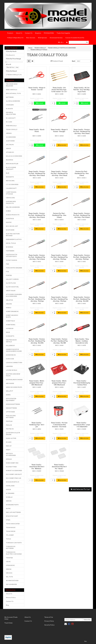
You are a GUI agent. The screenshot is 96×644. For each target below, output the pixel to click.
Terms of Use (49, 617)
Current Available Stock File (75, 38)
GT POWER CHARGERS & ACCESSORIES (14, 295)
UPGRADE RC (10, 565)
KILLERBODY (10, 346)
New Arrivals (31, 38)
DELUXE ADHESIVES (13, 207)
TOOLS (8, 539)
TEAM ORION (11, 531)
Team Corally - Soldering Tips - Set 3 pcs (37, 425)
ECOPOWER (10, 230)
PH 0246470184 (49, 33)
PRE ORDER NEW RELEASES (12, 85)
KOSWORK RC (11, 355)
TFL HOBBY (10, 535)
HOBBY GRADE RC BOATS (12, 316)
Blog (7, 605)
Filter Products (12, 48)
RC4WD (9, 442)
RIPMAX (9, 459)
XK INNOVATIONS (12, 581)
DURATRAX (10, 219)
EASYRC (9, 222)
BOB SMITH (10, 177)
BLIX (8, 173)
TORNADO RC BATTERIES (11, 547)
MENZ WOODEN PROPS (14, 387)
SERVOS (9, 501)
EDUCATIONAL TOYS (13, 93)
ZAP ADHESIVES (11, 584)
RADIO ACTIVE (11, 438)
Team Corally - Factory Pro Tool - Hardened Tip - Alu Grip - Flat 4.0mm (37, 257)
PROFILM (9, 421)
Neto (86, 641)
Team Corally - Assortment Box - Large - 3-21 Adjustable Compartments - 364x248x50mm (82, 427)
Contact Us (29, 33)
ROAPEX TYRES (11, 467)
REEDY (8, 450)
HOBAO (9, 308)
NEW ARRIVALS (12, 90)
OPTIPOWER (10, 412)
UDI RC (8, 562)
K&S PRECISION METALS (11, 341)
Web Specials (42, 38)
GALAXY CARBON (12, 279)
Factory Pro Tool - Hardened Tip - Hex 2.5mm (82, 173)
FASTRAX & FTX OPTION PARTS (12, 256)
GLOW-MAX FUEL (12, 287)
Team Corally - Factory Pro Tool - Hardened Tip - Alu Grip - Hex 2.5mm (59, 173)
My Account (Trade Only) (11, 618)
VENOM (9, 569)
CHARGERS (10, 105)
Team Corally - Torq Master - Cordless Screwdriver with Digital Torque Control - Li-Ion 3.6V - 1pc (82, 343)
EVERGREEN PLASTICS (14, 239)
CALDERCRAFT (11, 188)
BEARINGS (9, 160)
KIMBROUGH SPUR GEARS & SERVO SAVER (14, 350)
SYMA (8, 520)
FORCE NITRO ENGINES (14, 268)
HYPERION (10, 328)
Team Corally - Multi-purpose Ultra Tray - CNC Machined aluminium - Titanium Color (37, 385)
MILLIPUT (9, 391)
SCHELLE (9, 497)
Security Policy (49, 625)
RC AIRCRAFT (11, 118)
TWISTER (9, 558)
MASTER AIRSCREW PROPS (13, 375)
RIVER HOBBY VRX (12, 463)
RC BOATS (9, 109)
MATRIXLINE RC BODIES (14, 380)
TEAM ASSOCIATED (13, 524)
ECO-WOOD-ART (12, 226)
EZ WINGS (9, 247)
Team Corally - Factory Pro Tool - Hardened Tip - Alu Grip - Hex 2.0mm (37, 173)
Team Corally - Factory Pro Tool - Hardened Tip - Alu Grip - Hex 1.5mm (82, 132)
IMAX (8, 332)
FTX (7, 272)
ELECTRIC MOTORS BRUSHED (13, 235)
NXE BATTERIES (11, 408)
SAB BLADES (10, 486)
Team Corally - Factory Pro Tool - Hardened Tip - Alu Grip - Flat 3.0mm (82, 215)
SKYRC (8, 509)
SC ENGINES (10, 493)
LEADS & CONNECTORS (14, 363)
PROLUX (9, 425)
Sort (73, 61)
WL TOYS (9, 577)
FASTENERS (10, 251)
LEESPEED (9, 366)
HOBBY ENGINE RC (12, 311)
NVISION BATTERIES (13, 404)
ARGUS (8, 148)
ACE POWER (10, 141)
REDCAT (9, 446)
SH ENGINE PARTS (12, 505)
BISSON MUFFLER (12, 164)
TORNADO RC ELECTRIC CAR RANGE (14, 553)
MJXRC (8, 395)
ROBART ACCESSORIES (14, 471)
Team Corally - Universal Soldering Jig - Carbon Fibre (82, 383)
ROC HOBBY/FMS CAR (14, 478)
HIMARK (9, 304)
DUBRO (8, 211)
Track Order (9, 623)
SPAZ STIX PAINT (12, 516)
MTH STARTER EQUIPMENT (11, 400)
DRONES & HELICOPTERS (11, 113)
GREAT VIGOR (11, 291)
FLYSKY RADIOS (11, 260)
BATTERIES (10, 97)
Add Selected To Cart (80, 489)
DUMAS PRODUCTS (13, 215)
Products (10, 33)
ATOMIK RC (10, 152)
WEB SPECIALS (11, 126)
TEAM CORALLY (14, 75)
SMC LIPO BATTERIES (13, 512)
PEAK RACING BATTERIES (11, 417)
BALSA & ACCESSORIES (14, 156)
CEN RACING (10, 198)
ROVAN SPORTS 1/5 (13, 482)
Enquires (38, 33)
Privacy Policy (49, 621)
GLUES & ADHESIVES (13, 101)
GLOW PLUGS (11, 283)
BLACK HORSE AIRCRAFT (11, 168)
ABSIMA (9, 133)
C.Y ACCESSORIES (12, 184)
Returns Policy (11, 598)
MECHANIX (10, 383)
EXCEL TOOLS (11, 243)
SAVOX (8, 490)
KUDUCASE (10, 359)
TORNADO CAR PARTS (14, 543)
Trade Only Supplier (63, 33)
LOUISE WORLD (12, 370)
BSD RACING (10, 181)
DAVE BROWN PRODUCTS (11, 202)
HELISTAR (9, 300)
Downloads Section (56, 38)
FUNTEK (9, 275)
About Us (19, 33)
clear (17, 67)
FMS (7, 264)
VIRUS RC (9, 573)
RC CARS (9, 122)
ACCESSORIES (11, 137)
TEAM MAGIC (11, 527)
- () (61, 42)
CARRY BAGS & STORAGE (11, 193)
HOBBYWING (11, 325)
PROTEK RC (10, 429)
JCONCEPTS (10, 336)
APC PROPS (10, 145)
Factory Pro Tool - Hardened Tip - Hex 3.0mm (59, 215)
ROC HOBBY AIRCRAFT (14, 474)
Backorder (62, 145)
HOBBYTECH (10, 321)
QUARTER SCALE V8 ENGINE (13, 434)
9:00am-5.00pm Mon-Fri (15, 38)
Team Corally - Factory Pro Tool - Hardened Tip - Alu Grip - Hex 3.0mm (37, 215)
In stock (40, 103)
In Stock (11, 55)
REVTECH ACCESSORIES (11, 454)
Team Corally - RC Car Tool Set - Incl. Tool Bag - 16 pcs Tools (82, 90)
